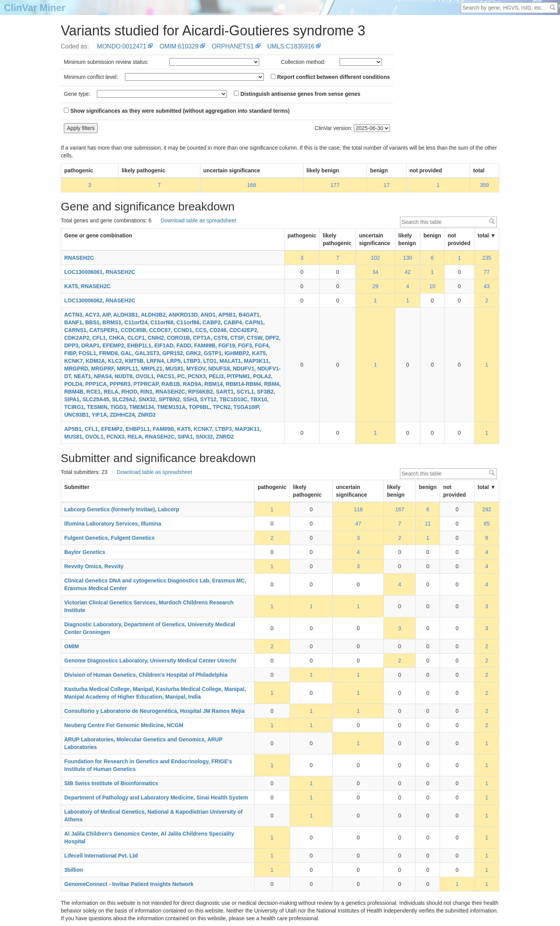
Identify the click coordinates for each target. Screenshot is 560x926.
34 (375, 272)
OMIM (72, 646)
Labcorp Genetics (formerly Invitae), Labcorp (122, 509)
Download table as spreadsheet (198, 220)
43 (487, 286)
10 (432, 286)
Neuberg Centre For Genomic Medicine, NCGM (124, 725)
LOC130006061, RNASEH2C (100, 272)
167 (400, 509)
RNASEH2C (79, 258)
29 (375, 286)
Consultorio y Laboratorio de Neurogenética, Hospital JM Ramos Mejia (154, 711)
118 (358, 509)
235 (487, 258)
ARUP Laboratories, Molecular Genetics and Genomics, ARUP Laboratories (143, 743)
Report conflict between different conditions (330, 77)
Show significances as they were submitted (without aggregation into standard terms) (177, 111)
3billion (74, 870)
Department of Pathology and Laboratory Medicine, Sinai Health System (156, 798)
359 (484, 185)
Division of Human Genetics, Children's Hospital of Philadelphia (146, 675)
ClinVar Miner (35, 8)
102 (375, 258)
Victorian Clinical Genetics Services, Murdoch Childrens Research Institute (149, 606)
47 (358, 524)
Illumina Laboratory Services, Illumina (113, 524)
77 (487, 272)
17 (387, 185)
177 (335, 185)
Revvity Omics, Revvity (94, 566)
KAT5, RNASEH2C (87, 286)
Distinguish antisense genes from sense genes (297, 94)
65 (487, 524)
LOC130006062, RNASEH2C (100, 300)
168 (251, 185)
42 (408, 272)
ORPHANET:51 (233, 46)
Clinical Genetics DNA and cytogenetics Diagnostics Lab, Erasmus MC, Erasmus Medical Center (155, 584)
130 (407, 258)
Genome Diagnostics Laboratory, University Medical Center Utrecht (150, 661)
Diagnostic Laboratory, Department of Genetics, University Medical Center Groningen (150, 628)
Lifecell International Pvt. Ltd (101, 856)
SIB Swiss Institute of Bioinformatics (111, 783)
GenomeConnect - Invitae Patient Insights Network (129, 884)
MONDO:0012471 (122, 46)
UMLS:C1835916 (291, 46)
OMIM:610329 (179, 46)
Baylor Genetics (85, 552)
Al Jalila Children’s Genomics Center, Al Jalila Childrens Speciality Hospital (149, 838)
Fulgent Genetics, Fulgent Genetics (109, 538)
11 (428, 524)
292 (487, 509)
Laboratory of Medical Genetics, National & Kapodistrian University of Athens (153, 816)
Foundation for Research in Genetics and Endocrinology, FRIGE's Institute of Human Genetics (148, 765)
